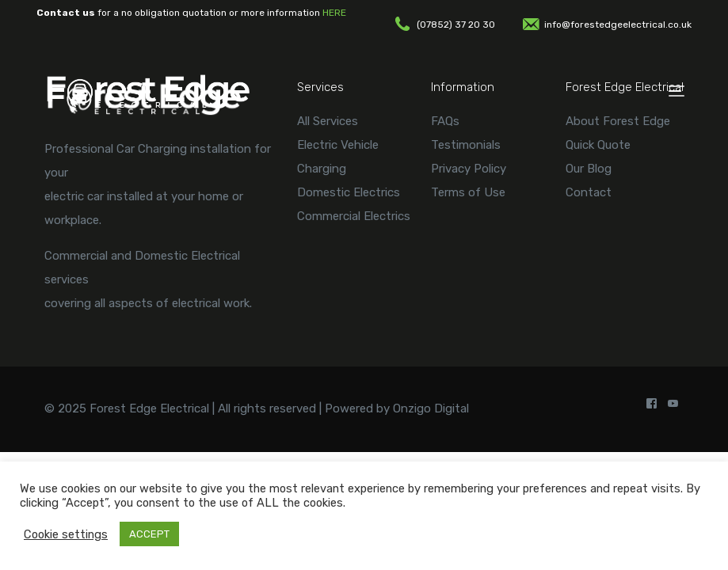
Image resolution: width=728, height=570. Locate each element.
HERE (334, 13)
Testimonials (466, 145)
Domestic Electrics (349, 192)
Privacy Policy (469, 169)
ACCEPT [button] (149, 534)
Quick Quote (598, 145)
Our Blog (589, 169)
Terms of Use (468, 192)
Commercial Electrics (354, 216)
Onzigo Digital (431, 408)
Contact (589, 192)
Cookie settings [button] (66, 534)
